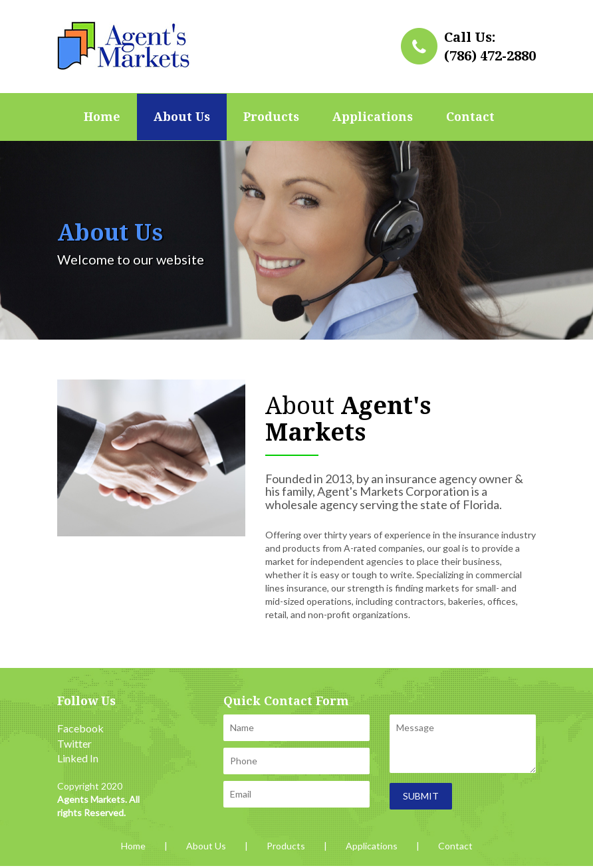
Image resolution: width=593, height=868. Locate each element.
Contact (470, 117)
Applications (373, 117)
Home (102, 117)
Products (271, 117)
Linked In (78, 758)
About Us (182, 117)
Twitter (74, 743)
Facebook (80, 728)
